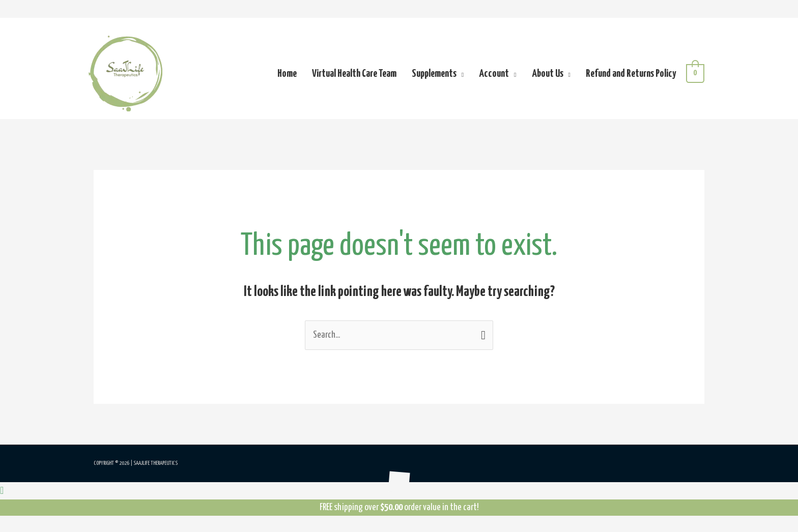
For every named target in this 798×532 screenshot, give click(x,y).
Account (494, 74)
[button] (2, 491)
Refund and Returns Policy (631, 74)
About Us (548, 74)
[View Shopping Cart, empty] (695, 73)
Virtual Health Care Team (354, 74)
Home (287, 74)
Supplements (434, 74)
